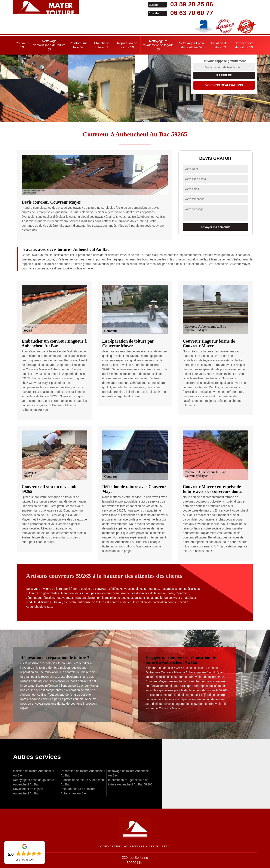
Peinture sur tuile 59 (78, 28)
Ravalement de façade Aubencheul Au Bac (28, 774)
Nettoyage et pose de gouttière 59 (192, 28)
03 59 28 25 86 (131, 4)
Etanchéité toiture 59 (102, 28)
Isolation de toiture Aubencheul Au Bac (33, 756)
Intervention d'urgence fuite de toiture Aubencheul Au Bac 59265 (130, 765)
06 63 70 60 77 (131, 13)
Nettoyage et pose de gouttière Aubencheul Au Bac (33, 765)
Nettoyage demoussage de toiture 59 (49, 28)
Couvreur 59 (22, 28)
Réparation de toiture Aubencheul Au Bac (83, 756)
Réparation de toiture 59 (127, 28)
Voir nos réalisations (224, 68)
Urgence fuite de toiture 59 (244, 28)
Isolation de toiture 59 (219, 28)
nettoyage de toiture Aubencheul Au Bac (130, 756)
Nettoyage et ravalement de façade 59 (158, 28)
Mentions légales (165, 861)
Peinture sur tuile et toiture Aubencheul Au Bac (78, 774)
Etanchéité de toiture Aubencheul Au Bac (83, 765)
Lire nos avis (25, 860)
